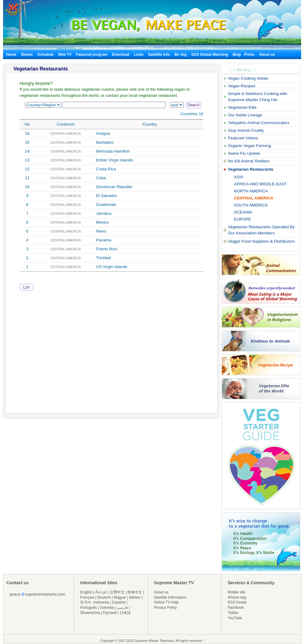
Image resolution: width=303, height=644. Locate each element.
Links (139, 55)
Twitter (233, 613)
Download (121, 55)
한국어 (86, 602)
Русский (110, 613)
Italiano (135, 597)
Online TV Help (166, 602)
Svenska (107, 608)
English (86, 592)
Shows (27, 55)
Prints (250, 55)
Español (119, 602)
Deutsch (104, 597)
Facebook (236, 608)
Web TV (65, 55)
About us (267, 55)
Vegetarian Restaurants (251, 169)
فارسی (122, 608)
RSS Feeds (237, 602)
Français (87, 597)
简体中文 (135, 592)
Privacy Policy (165, 608)
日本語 (125, 613)
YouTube (235, 618)
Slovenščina (90, 613)
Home (11, 55)
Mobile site (236, 592)
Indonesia (101, 602)
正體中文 (117, 592)
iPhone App (237, 597)
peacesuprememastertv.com (37, 594)
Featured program (92, 55)
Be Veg (181, 55)
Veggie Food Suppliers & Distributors (261, 241)
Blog (237, 55)
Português (89, 608)
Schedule (45, 55)
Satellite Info (159, 55)
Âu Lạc (101, 592)
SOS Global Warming (210, 55)
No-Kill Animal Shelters (249, 161)
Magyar (120, 597)
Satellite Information (170, 597)
